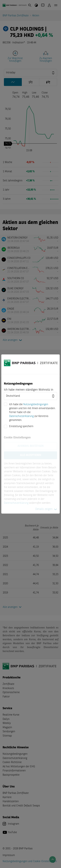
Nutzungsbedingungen (36, 405)
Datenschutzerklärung (21, 416)
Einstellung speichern (21, 426)
